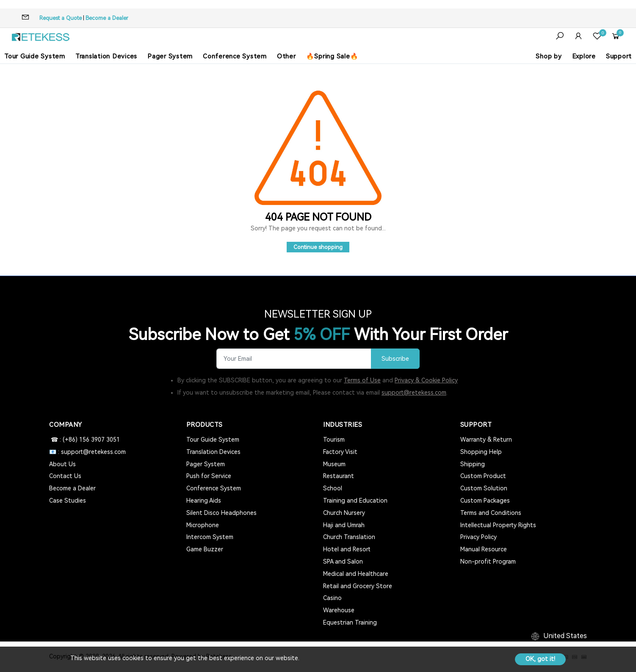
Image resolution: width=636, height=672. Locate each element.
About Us (62, 464)
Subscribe (395, 359)
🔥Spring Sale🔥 (332, 56)
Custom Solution (484, 488)
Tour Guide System (35, 56)
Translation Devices (106, 56)
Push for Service (209, 476)
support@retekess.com (414, 393)
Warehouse (339, 610)
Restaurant (339, 476)
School (333, 488)
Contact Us (65, 476)
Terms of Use (362, 380)
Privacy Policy (478, 537)
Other (286, 56)
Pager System (170, 56)
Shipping (473, 464)
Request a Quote (61, 18)
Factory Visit (340, 452)
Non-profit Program (488, 561)
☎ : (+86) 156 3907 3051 (84, 440)
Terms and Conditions (491, 513)
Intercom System (210, 537)
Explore (584, 56)
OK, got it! (540, 659)
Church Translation (349, 537)
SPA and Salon (343, 561)
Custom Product (483, 476)
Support (619, 56)
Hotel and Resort (347, 549)
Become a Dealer (107, 18)
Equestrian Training (350, 622)
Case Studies (68, 501)
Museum (334, 464)
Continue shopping (318, 247)
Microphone (203, 525)
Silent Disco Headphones (221, 513)
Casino (332, 598)
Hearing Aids (204, 501)
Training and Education (355, 501)
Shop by (549, 56)
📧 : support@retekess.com (87, 452)
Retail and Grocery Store (358, 586)
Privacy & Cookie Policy (426, 380)
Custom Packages (485, 501)
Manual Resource (484, 549)
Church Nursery (344, 513)
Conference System (235, 56)
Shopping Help (481, 452)
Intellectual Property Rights (498, 525)
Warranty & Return (486, 440)
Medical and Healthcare (356, 574)
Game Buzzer (205, 549)
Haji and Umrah (344, 525)
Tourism (334, 440)
